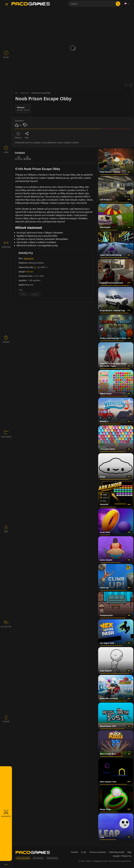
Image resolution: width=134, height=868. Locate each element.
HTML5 (23, 294)
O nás (84, 852)
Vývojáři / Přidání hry (122, 856)
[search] (118, 4)
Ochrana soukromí (98, 852)
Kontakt (74, 852)
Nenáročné (29, 258)
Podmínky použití (117, 852)
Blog (129, 852)
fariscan (30, 272)
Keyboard (35, 294)
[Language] (127, 4)
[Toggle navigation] (7, 4)
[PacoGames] (33, 853)
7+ (35, 267)
